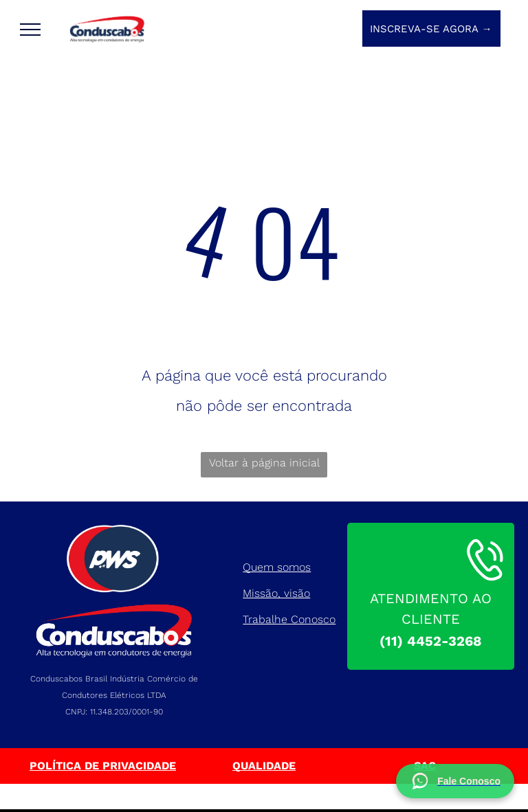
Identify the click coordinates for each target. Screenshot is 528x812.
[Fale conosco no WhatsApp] (455, 781)
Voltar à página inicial (264, 463)
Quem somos (277, 567)
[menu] (30, 30)
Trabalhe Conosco (289, 619)
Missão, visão (276, 593)
